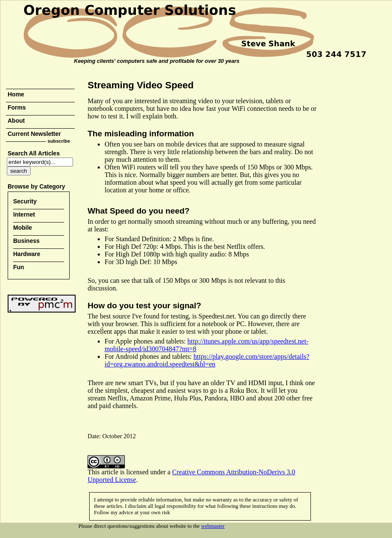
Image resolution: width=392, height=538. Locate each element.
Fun (19, 267)
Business (26, 241)
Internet (24, 214)
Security (25, 201)
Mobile (23, 228)
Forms (17, 107)
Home (16, 94)
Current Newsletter (34, 134)
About (16, 121)
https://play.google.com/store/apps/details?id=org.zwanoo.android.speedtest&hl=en (207, 360)
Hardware (27, 254)
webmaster (213, 526)
